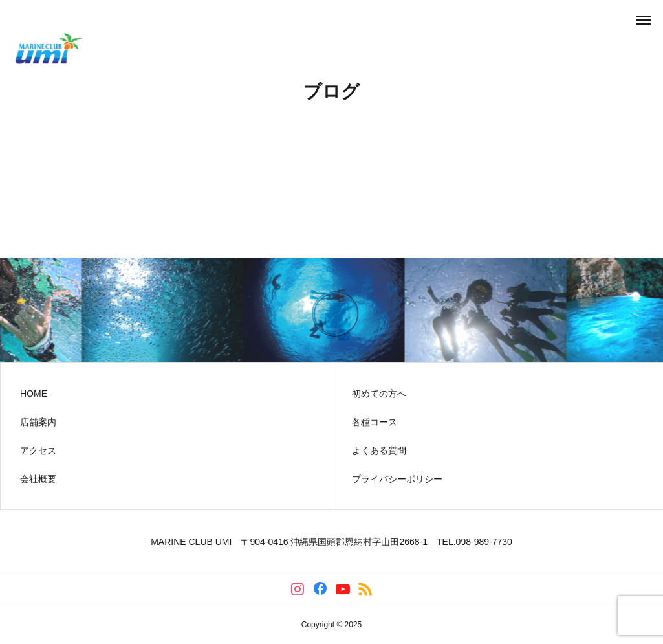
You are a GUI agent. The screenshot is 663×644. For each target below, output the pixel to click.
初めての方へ (379, 394)
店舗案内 (38, 422)
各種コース (375, 422)
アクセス (38, 450)
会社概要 (38, 479)
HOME (34, 394)
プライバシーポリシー (397, 479)
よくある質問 (379, 450)
